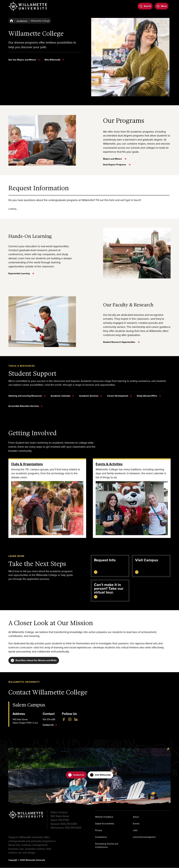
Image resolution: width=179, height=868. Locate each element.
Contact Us (76, 775)
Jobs (135, 830)
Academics (22, 21)
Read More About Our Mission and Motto (34, 661)
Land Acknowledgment (144, 837)
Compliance (101, 837)
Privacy (99, 830)
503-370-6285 (49, 720)
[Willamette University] (28, 6)
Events (136, 824)
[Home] (11, 21)
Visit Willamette (100, 775)
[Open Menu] (162, 6)
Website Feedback (104, 817)
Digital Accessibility (105, 824)
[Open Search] (145, 6)
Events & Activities (109, 464)
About (136, 817)
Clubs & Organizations (27, 464)
